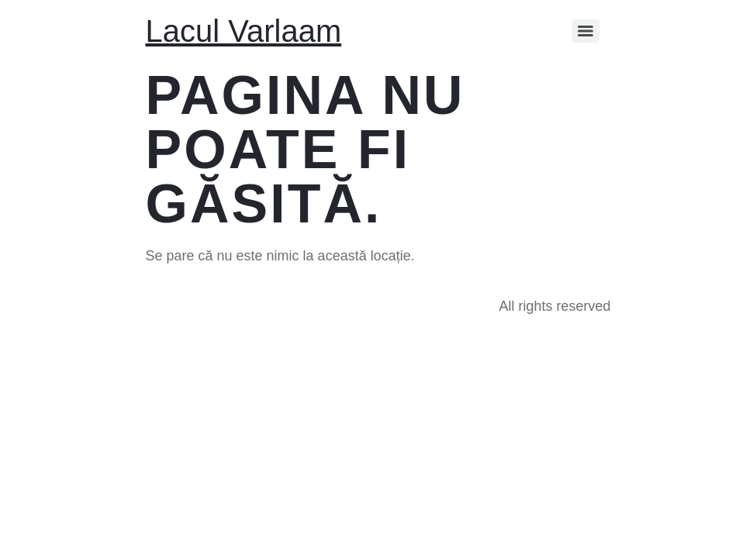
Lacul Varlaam (244, 31)
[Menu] (585, 31)
